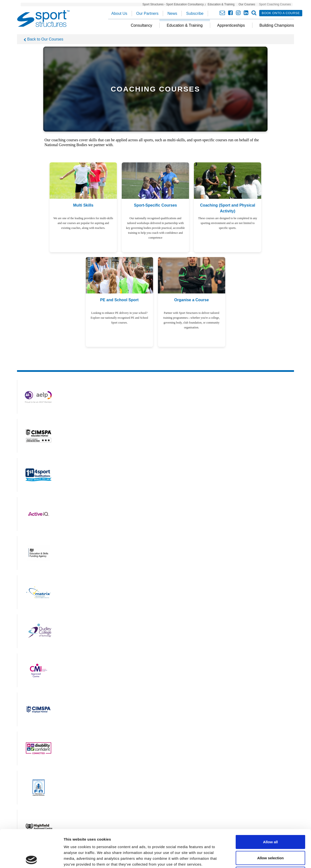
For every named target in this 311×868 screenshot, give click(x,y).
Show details (255, 858)
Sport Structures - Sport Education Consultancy (173, 4)
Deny (271, 836)
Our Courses (247, 4)
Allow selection (270, 820)
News (172, 13)
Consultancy (141, 25)
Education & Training (221, 4)
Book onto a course (281, 13)
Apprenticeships (231, 25)
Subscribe (195, 13)
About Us (119, 13)
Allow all (271, 804)
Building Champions (277, 25)
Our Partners (147, 13)
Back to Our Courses (45, 39)
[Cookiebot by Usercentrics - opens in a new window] (31, 859)
